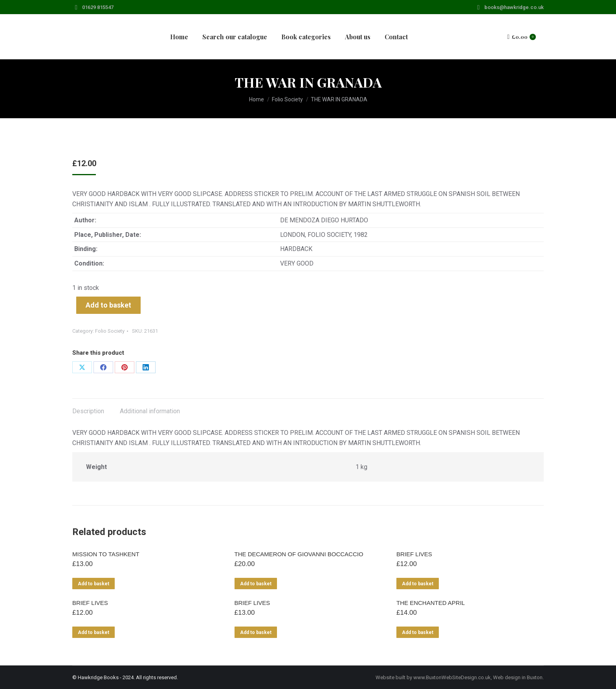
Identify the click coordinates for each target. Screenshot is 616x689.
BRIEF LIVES (414, 554)
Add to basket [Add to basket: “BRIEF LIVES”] (418, 584)
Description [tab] (88, 411)
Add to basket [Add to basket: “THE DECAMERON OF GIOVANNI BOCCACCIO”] (256, 584)
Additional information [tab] (150, 411)
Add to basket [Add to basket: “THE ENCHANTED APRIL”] (418, 632)
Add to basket (108, 305)
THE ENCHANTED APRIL (431, 603)
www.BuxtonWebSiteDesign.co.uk (452, 677)
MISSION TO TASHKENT (106, 554)
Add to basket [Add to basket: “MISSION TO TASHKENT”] (93, 584)
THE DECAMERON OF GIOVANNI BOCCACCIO (299, 554)
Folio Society (110, 331)
